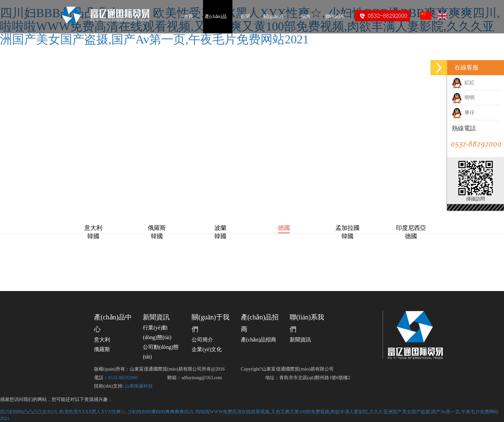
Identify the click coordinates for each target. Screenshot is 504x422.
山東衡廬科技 (139, 386)
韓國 (93, 236)
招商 (306, 17)
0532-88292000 (123, 378)
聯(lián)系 (335, 17)
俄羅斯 (157, 228)
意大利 (93, 228)
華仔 (463, 113)
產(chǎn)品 (216, 17)
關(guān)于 (274, 17)
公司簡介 (202, 340)
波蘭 (220, 228)
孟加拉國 (347, 228)
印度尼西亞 (411, 228)
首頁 (188, 17)
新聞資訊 (156, 317)
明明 (463, 98)
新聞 (245, 17)
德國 (284, 228)
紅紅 (463, 83)
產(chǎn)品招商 (259, 340)
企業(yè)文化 (207, 349)
